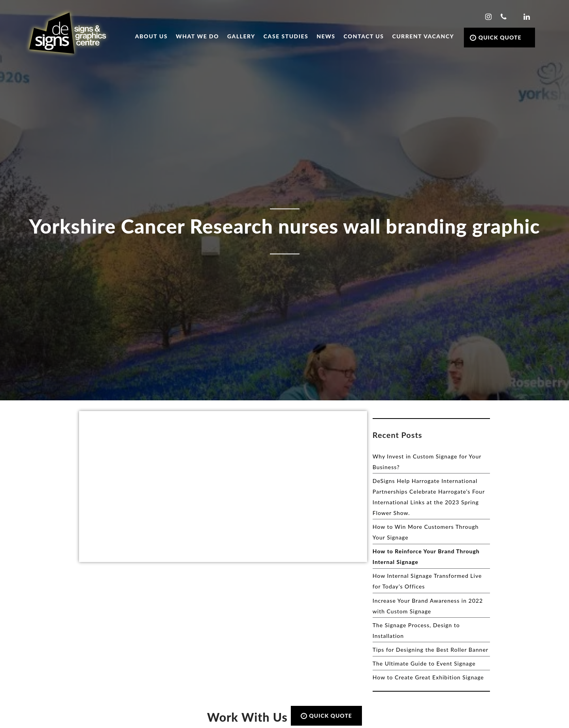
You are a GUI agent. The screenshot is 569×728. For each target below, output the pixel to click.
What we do (197, 36)
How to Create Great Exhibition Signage (428, 677)
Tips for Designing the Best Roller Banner (431, 650)
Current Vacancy (423, 36)
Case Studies (286, 36)
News (326, 36)
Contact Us (364, 36)
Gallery (241, 36)
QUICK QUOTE (496, 37)
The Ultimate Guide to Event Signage (424, 663)
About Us (151, 36)
